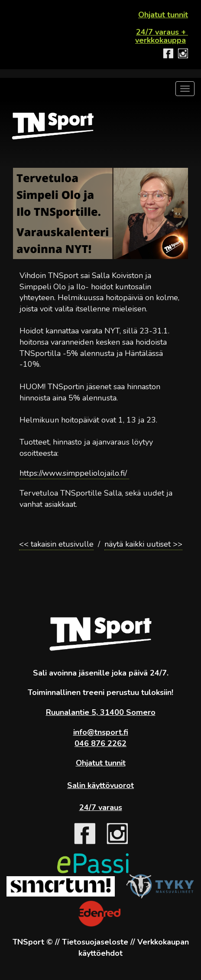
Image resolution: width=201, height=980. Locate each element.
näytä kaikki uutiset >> (143, 544)
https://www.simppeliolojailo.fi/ (74, 473)
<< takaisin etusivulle (56, 544)
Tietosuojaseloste (95, 942)
